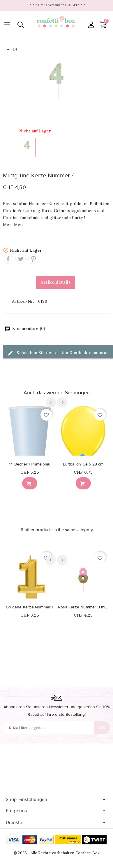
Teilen (8, 259)
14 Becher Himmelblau (30, 464)
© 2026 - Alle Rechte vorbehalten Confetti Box (57, 853)
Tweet (21, 259)
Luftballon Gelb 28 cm (83, 464)
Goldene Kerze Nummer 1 (30, 607)
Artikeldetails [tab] (56, 282)
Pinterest (33, 259)
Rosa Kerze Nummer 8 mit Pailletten (83, 607)
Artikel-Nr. (23, 301)
